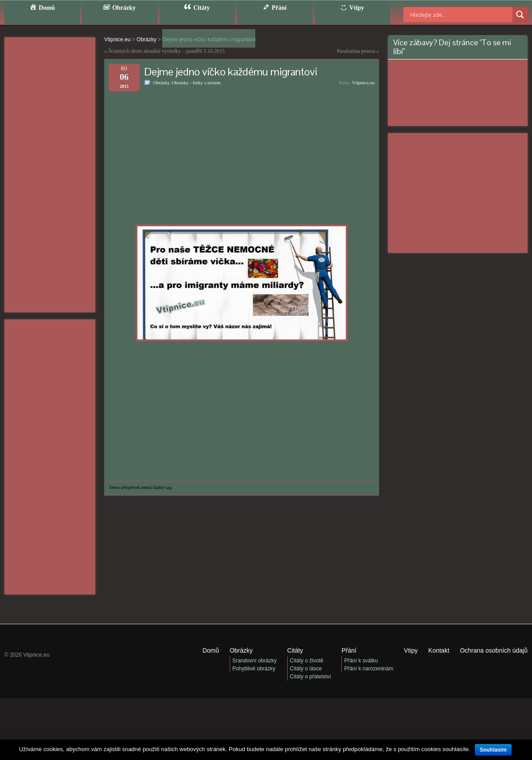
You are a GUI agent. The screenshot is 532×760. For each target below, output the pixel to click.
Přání (349, 650)
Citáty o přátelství (311, 677)
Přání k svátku (361, 661)
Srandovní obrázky (254, 661)
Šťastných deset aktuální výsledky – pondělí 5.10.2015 (166, 51)
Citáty (295, 650)
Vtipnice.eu (363, 83)
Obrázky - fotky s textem (196, 83)
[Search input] (450, 15)
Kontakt (439, 650)
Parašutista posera (356, 51)
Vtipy (411, 650)
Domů (211, 650)
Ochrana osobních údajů (494, 650)
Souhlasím (493, 750)
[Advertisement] (50, 175)
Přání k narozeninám (369, 669)
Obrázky (161, 83)
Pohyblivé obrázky (254, 669)
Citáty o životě (307, 661)
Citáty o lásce (306, 669)
